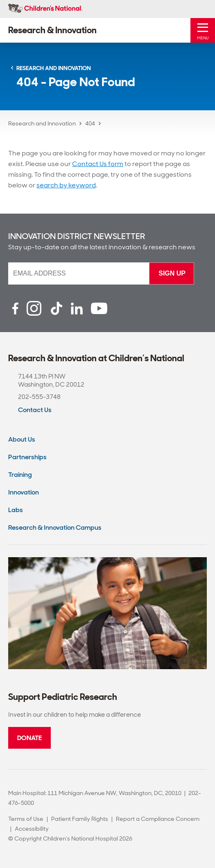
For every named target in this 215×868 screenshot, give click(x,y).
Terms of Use (26, 819)
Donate (29, 738)
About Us (22, 439)
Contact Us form (98, 164)
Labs (16, 510)
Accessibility (32, 829)
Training (20, 475)
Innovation (24, 492)
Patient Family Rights (80, 819)
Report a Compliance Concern (158, 819)
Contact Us (35, 410)
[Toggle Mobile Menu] (203, 30)
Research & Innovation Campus (55, 527)
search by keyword (66, 185)
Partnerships (27, 457)
